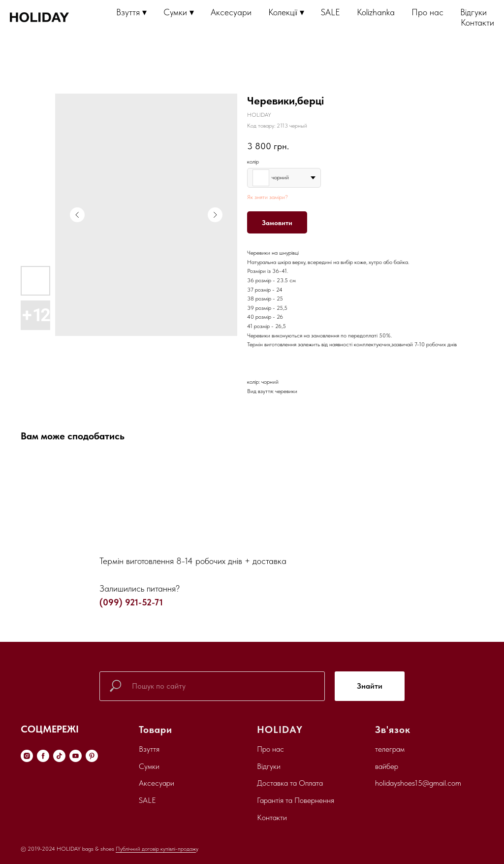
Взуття (149, 749)
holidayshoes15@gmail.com (418, 783)
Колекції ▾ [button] (286, 12)
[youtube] (76, 756)
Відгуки (473, 12)
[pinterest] (92, 756)
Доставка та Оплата (290, 783)
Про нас (427, 12)
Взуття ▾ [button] (131, 12)
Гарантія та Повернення (296, 800)
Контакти (477, 22)
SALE (331, 12)
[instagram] (27, 756)
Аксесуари (231, 12)
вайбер (387, 766)
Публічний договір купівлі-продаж (156, 849)
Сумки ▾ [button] (179, 12)
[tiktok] (59, 756)
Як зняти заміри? (268, 197)
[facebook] (43, 756)
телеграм (390, 749)
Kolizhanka (376, 12)
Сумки (149, 766)
